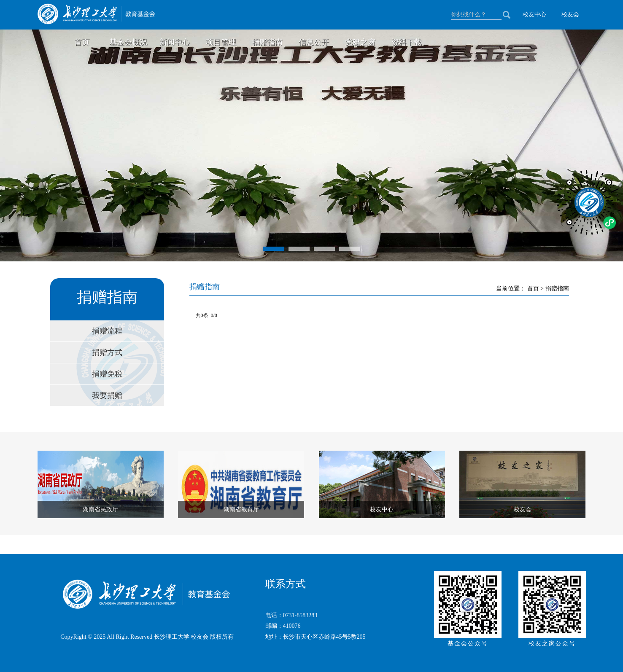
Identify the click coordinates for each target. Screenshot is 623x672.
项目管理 (221, 42)
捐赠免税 (107, 374)
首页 (82, 42)
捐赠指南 (267, 42)
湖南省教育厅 (241, 509)
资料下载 (407, 42)
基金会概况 (128, 42)
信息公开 (314, 42)
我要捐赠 (107, 395)
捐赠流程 (107, 331)
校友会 (570, 15)
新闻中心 (175, 42)
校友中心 (534, 15)
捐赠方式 (107, 352)
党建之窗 (360, 42)
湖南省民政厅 (100, 509)
